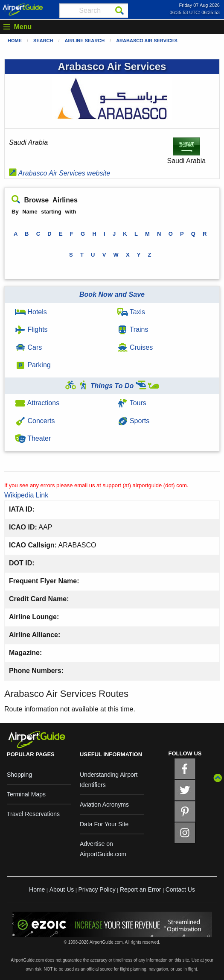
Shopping (19, 775)
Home (15, 41)
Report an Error (140, 889)
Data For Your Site (104, 824)
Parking (33, 365)
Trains (133, 329)
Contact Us (180, 889)
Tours (132, 403)
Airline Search (85, 41)
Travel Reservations (33, 814)
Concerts (35, 421)
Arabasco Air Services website (60, 173)
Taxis (131, 312)
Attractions (37, 403)
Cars (28, 347)
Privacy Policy (97, 889)
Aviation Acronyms (104, 804)
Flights (31, 329)
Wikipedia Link (26, 495)
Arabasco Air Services (147, 41)
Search (43, 41)
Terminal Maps (26, 794)
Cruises (135, 347)
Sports (134, 421)
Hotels (31, 312)
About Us (62, 889)
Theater (33, 438)
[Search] (119, 11)
